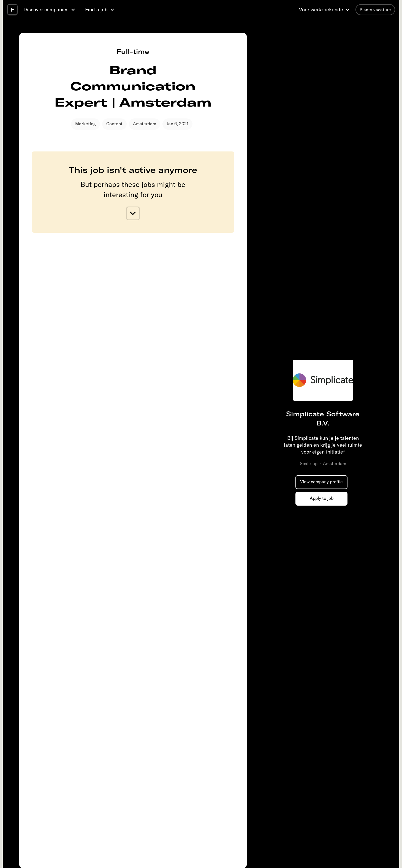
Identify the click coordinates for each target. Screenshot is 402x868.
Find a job (96, 10)
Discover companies (46, 10)
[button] (50, 10)
